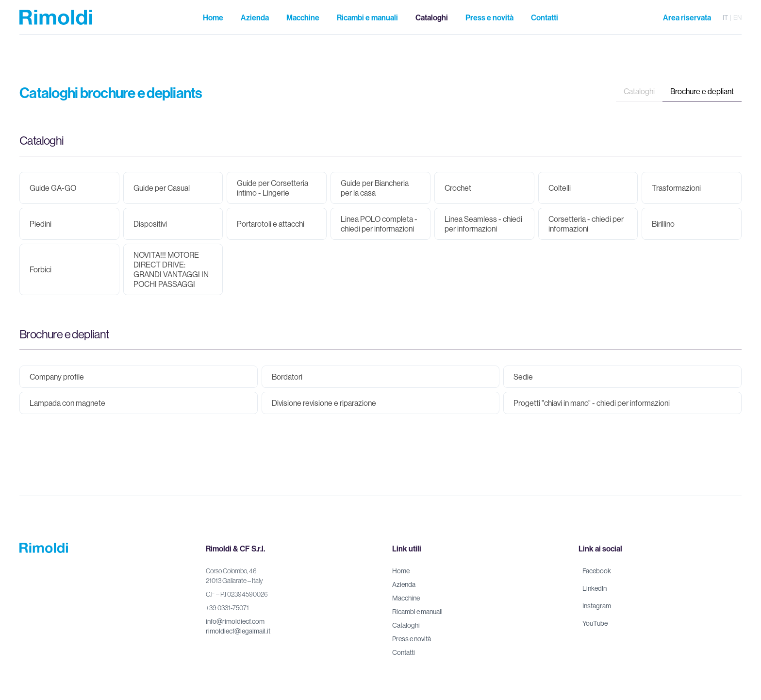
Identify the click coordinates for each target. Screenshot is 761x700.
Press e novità (412, 639)
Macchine (406, 598)
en (737, 17)
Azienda (404, 584)
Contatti (404, 652)
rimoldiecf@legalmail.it (238, 631)
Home (401, 571)
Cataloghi (639, 91)
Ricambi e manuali (417, 612)
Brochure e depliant (702, 91)
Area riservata (687, 17)
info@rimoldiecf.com (235, 621)
